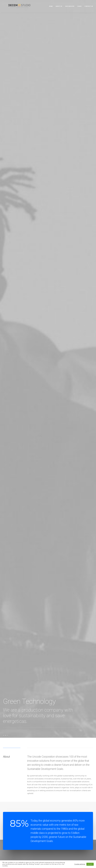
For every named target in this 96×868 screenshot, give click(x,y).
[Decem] (16, 6)
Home (51, 6)
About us (59, 6)
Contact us (89, 6)
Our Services (70, 6)
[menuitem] (52, 6)
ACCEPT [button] (90, 864)
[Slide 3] (7, 735)
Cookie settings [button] (80, 864)
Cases (79, 6)
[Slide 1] (4, 735)
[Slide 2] (5, 735)
